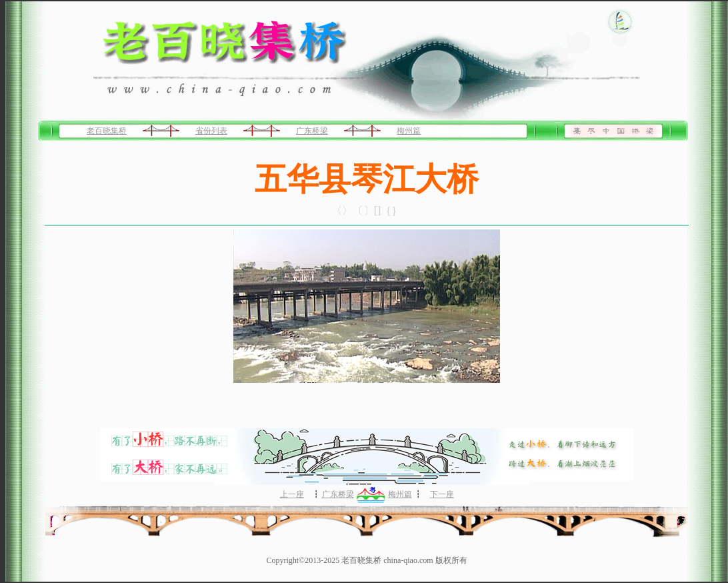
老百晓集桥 (107, 131)
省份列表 (211, 131)
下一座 (442, 494)
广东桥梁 (312, 131)
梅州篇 (409, 131)
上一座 (292, 494)
